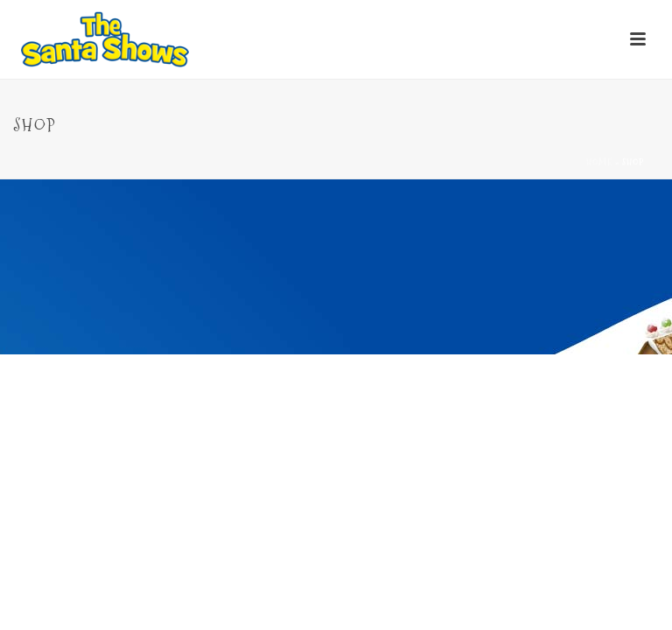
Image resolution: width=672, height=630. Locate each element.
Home (599, 162)
